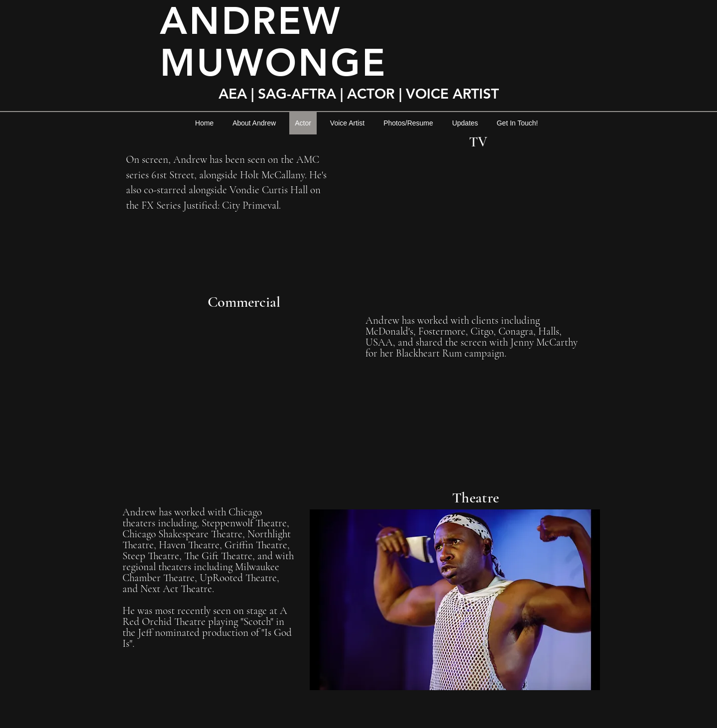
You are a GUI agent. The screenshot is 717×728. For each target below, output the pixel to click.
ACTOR (371, 94)
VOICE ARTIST (454, 94)
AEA (235, 94)
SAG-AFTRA (297, 94)
